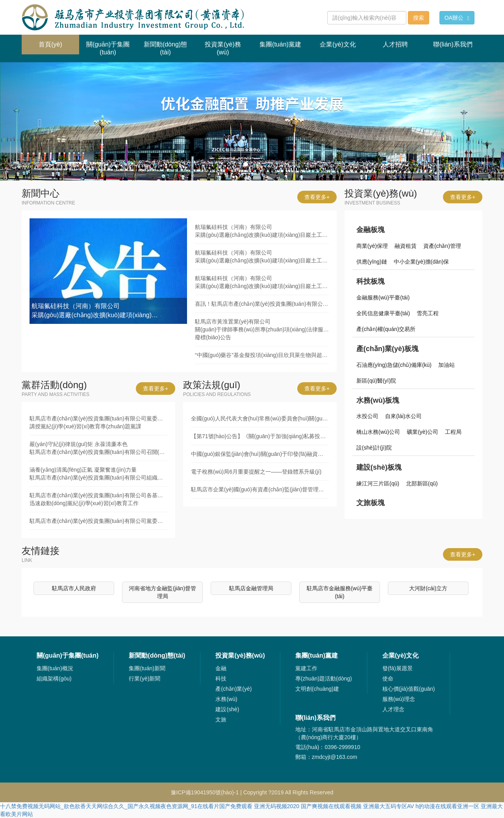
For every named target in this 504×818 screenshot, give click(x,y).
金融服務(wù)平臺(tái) (383, 297)
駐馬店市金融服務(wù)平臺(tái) (340, 592)
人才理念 (393, 709)
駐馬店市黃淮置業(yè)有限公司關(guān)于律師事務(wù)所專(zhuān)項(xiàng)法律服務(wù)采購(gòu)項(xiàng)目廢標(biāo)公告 (262, 329)
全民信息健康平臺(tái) (383, 313)
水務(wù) (226, 699)
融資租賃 (406, 246)
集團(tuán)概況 (55, 668)
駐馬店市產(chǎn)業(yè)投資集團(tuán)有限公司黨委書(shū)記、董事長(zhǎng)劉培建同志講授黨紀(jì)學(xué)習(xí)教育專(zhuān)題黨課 (98, 422)
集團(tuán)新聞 (147, 668)
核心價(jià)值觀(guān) (409, 689)
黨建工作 (306, 668)
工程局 (453, 432)
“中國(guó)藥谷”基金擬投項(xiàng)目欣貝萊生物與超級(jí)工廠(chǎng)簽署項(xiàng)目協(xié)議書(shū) (262, 355)
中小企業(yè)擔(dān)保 (422, 262)
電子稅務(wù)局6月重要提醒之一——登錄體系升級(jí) (256, 472)
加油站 (447, 365)
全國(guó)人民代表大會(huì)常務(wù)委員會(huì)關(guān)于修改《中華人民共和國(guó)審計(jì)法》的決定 (260, 418)
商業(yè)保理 (372, 246)
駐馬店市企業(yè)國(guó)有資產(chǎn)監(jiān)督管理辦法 (260, 489)
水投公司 (367, 416)
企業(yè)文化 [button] (338, 44)
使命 (388, 679)
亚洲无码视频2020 (277, 806)
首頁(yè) (59, 41)
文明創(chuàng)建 (317, 689)
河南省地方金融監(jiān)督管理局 (162, 592)
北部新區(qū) (422, 483)
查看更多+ (317, 197)
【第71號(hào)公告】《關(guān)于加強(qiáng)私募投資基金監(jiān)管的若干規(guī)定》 (260, 436)
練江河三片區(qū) (378, 483)
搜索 (419, 18)
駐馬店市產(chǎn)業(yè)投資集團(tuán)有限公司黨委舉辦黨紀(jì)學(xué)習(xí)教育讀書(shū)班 (98, 521)
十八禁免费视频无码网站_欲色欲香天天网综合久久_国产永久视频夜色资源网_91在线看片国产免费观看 (126, 806)
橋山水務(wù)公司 (378, 432)
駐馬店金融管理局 (251, 588)
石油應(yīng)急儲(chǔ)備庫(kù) (394, 365)
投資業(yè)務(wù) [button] (223, 48)
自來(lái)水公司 (403, 416)
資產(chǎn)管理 (442, 246)
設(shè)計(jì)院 (374, 448)
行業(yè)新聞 (145, 679)
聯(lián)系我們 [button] (453, 44)
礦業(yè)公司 (422, 432)
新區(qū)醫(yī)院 (376, 381)
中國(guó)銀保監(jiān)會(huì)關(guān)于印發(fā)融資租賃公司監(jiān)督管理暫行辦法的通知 (260, 454)
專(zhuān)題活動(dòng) (324, 679)
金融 (221, 668)
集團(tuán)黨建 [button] (280, 44)
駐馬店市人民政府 (74, 588)
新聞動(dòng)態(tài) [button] (165, 48)
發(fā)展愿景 (397, 668)
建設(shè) (227, 709)
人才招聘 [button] (395, 44)
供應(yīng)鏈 (372, 262)
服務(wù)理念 (399, 699)
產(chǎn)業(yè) (233, 689)
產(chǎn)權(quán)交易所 (386, 329)
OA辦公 (457, 18)
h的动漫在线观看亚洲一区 (447, 806)
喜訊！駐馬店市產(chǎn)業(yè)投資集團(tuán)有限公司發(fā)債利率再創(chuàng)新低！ (262, 304)
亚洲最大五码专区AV (389, 806)
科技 (221, 679)
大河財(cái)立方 (428, 588)
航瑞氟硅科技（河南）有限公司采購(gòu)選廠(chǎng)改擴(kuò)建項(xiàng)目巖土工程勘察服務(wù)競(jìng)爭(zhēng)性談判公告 (262, 231)
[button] (38, 121)
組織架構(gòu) (54, 679)
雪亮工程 (428, 313)
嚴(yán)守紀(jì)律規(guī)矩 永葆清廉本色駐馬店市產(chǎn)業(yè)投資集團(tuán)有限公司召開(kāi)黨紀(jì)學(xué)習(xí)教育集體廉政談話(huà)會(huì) (98, 448)
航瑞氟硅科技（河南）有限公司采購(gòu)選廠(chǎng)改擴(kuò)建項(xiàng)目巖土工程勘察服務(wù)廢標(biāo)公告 (262, 257)
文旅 (221, 719)
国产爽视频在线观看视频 (331, 806)
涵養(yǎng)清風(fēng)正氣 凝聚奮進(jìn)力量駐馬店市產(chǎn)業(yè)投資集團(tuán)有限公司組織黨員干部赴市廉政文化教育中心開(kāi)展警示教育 (98, 474)
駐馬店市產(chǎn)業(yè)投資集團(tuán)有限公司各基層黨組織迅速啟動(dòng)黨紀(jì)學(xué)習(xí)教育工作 (98, 499)
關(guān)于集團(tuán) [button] (108, 48)
